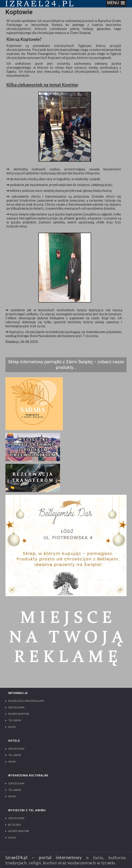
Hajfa (12, 727)
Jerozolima (16, 707)
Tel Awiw (15, 720)
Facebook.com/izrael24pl (26, 701)
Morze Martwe (19, 714)
